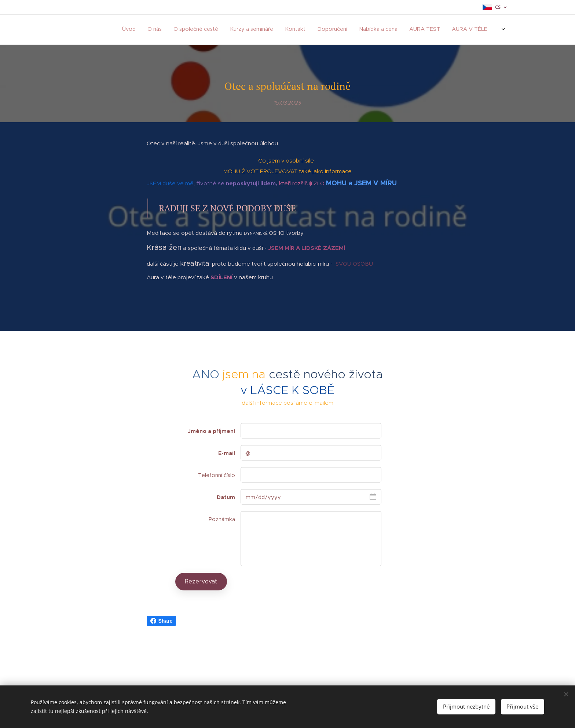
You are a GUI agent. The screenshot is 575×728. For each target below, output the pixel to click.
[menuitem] (287, 30)
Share (162, 621)
